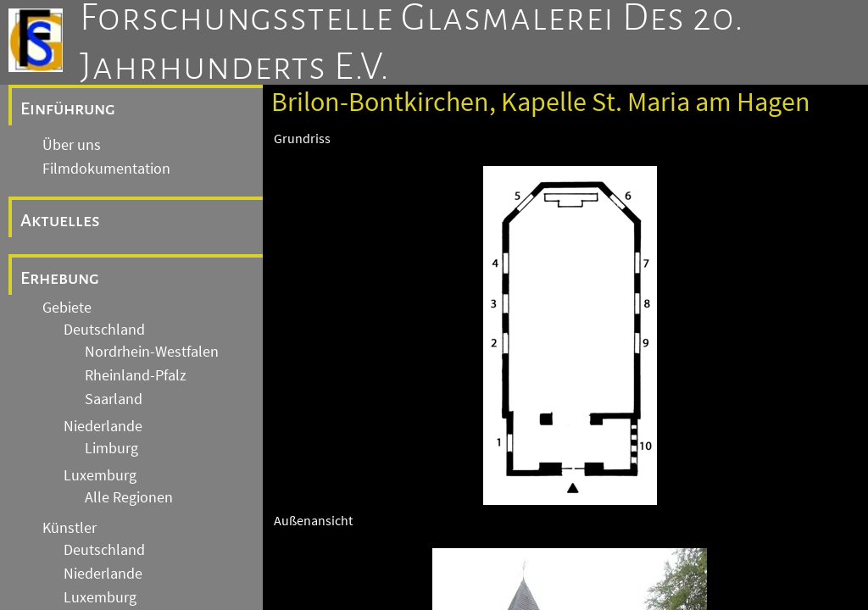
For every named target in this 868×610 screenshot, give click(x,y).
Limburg (111, 448)
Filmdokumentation (106, 169)
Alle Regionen (129, 497)
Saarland (114, 399)
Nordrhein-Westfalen (152, 352)
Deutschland (104, 330)
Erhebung (60, 278)
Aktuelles (60, 220)
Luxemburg (100, 475)
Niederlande (103, 426)
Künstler (70, 528)
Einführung (68, 108)
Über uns (72, 145)
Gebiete (67, 308)
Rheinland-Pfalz (136, 375)
